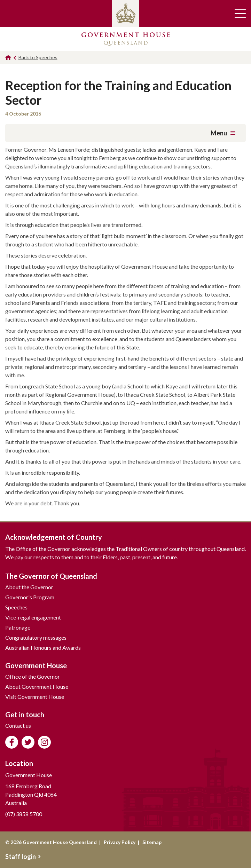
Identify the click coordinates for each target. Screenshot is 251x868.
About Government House (37, 686)
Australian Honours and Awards (43, 648)
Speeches (16, 607)
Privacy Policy (120, 842)
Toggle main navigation (240, 14)
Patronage (18, 627)
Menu (223, 133)
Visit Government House (35, 697)
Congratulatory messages (36, 637)
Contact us (18, 725)
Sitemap (152, 842)
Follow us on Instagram (44, 742)
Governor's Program (30, 597)
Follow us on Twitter (28, 742)
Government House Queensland (126, 39)
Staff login (23, 857)
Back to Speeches (38, 57)
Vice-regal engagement (33, 617)
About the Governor (29, 587)
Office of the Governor (33, 676)
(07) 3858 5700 (24, 814)
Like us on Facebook (12, 742)
